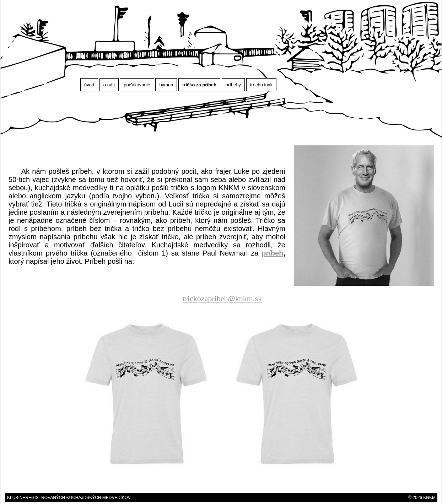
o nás (109, 85)
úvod (89, 85)
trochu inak (262, 85)
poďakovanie (137, 85)
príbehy (233, 85)
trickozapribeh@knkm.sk (222, 298)
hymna (166, 85)
